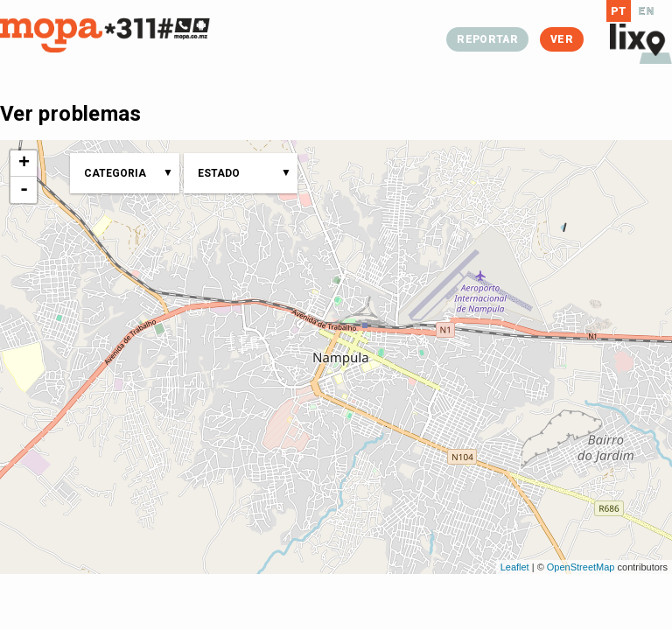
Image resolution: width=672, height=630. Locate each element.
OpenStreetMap (581, 567)
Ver (562, 39)
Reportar (487, 39)
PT (619, 11)
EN (646, 11)
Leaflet (515, 567)
